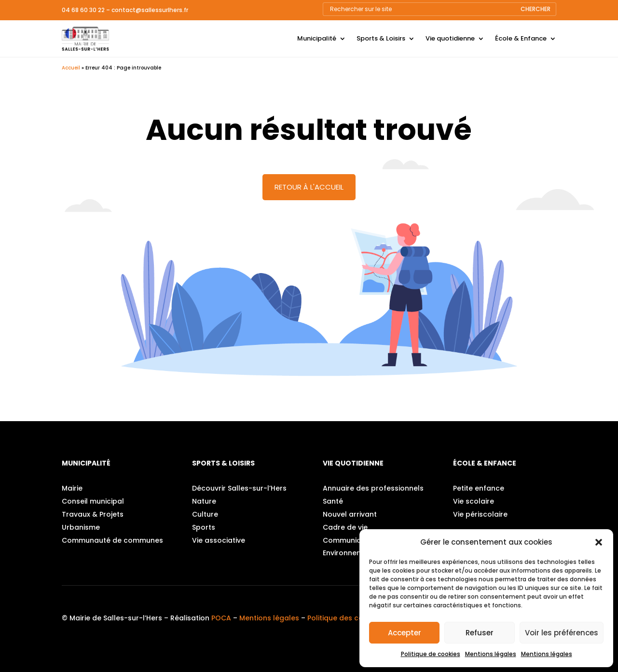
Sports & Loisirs (381, 38)
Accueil (71, 68)
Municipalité (317, 38)
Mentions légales (491, 654)
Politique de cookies (431, 654)
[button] (599, 542)
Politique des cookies (344, 618)
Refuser (480, 633)
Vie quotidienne (450, 38)
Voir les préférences (562, 633)
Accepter (405, 633)
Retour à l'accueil (309, 187)
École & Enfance (521, 38)
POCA (221, 618)
